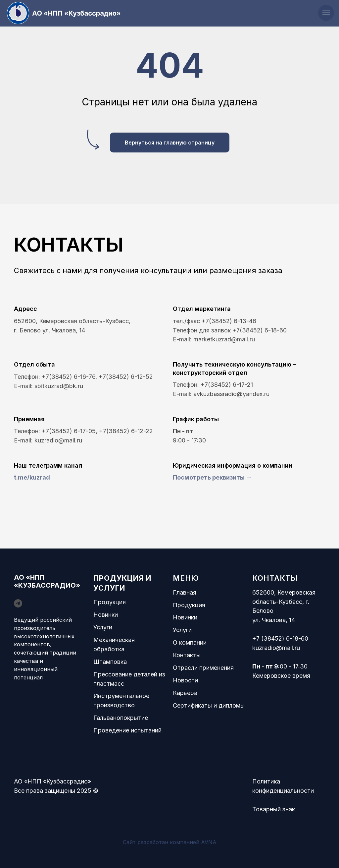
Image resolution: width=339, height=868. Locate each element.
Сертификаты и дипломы (209, 705)
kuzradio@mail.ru (276, 648)
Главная (185, 592)
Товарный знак (274, 809)
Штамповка (110, 662)
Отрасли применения (203, 668)
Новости (185, 680)
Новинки (106, 615)
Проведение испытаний (127, 730)
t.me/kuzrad (32, 477)
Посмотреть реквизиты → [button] (212, 477)
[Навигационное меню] (326, 13)
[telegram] (18, 603)
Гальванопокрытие (121, 718)
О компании (190, 642)
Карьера (185, 693)
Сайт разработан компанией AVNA (170, 842)
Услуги (103, 627)
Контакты (187, 655)
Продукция (110, 602)
